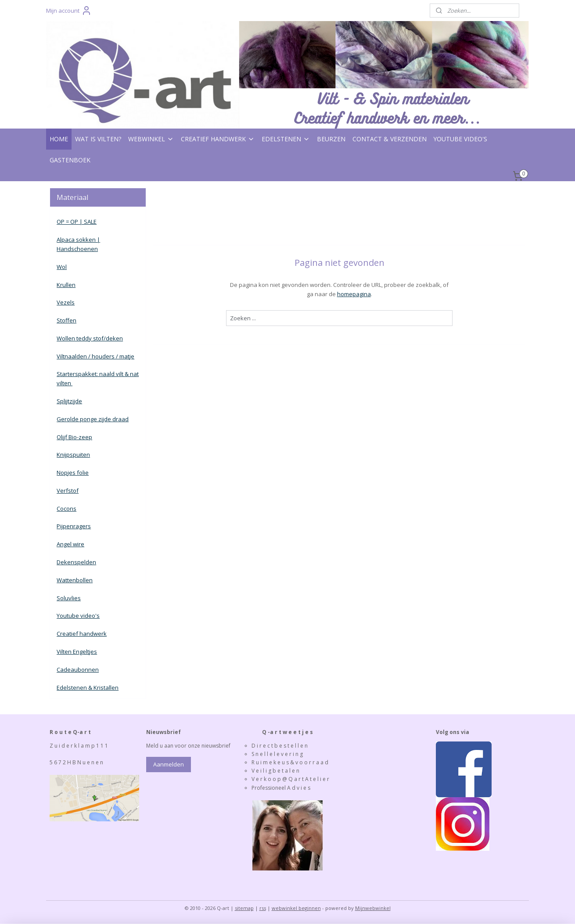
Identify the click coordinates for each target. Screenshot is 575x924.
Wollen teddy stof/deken (90, 338)
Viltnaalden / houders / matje (95, 356)
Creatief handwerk (82, 634)
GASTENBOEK (70, 160)
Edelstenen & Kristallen (88, 688)
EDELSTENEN (286, 139)
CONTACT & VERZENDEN (390, 139)
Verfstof (68, 491)
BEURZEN (331, 139)
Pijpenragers (74, 526)
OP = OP (67, 222)
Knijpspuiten (73, 455)
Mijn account (69, 11)
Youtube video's (78, 616)
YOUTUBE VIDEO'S (460, 139)
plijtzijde (71, 401)
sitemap (244, 908)
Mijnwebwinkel (373, 908)
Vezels (66, 302)
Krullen (66, 285)
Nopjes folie (73, 473)
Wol (62, 267)
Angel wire (70, 544)
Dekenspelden (76, 562)
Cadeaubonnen (78, 670)
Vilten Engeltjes (77, 652)
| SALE (87, 222)
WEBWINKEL (151, 139)
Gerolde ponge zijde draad (93, 419)
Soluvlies (69, 598)
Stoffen (66, 320)
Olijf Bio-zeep (74, 437)
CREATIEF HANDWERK (218, 139)
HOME (59, 139)
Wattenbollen (75, 580)
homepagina (354, 294)
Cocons (66, 509)
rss (263, 908)
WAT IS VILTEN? (98, 139)
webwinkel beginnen (296, 908)
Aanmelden (169, 764)
